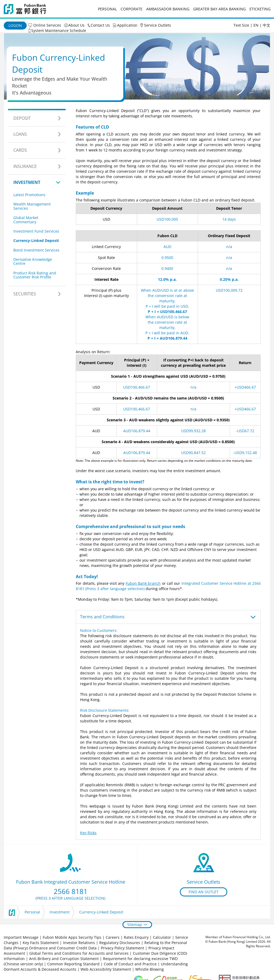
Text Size (241, 25)
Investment (27, 182)
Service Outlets (158, 25)
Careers (113, 937)
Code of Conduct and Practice (131, 964)
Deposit (22, 118)
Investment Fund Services (36, 231)
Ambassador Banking (168, 9)
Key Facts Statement (41, 943)
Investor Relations (79, 943)
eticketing (260, 9)
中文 (267, 25)
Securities (25, 294)
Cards (20, 150)
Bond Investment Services (36, 250)
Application (127, 25)
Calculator (162, 937)
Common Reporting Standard (73, 964)
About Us (76, 25)
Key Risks (88, 833)
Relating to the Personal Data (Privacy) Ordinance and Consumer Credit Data (95, 945)
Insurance (25, 166)
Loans (20, 134)
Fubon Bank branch (143, 583)
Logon (15, 25)
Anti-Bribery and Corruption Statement (64, 959)
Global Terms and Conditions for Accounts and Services (79, 953)
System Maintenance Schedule (59, 30)
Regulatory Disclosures (120, 943)
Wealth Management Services (32, 206)
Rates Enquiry (136, 937)
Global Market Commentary (26, 220)
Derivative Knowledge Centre (33, 261)
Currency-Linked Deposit (36, 240)
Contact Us (100, 25)
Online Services (47, 25)
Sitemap (135, 925)
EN (256, 25)
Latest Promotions (29, 195)
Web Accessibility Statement (106, 969)
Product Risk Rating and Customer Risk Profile (35, 275)
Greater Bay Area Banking (219, 9)
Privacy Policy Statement (122, 948)
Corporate (132, 9)
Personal (107, 9)
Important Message (21, 937)
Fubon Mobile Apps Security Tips (72, 937)
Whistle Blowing (150, 969)
